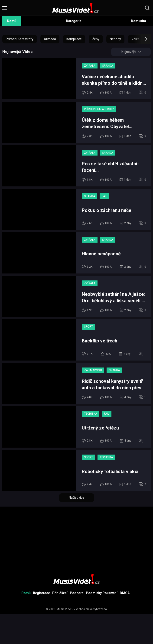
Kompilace (74, 39)
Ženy (96, 39)
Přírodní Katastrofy (20, 39)
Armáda (50, 39)
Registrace (41, 593)
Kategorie (74, 21)
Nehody (115, 39)
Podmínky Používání (102, 593)
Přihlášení (60, 593)
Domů (12, 21)
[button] (142, 39)
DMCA (125, 593)
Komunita (139, 21)
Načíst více (76, 498)
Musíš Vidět (64, 609)
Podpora (77, 593)
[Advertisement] (76, 539)
